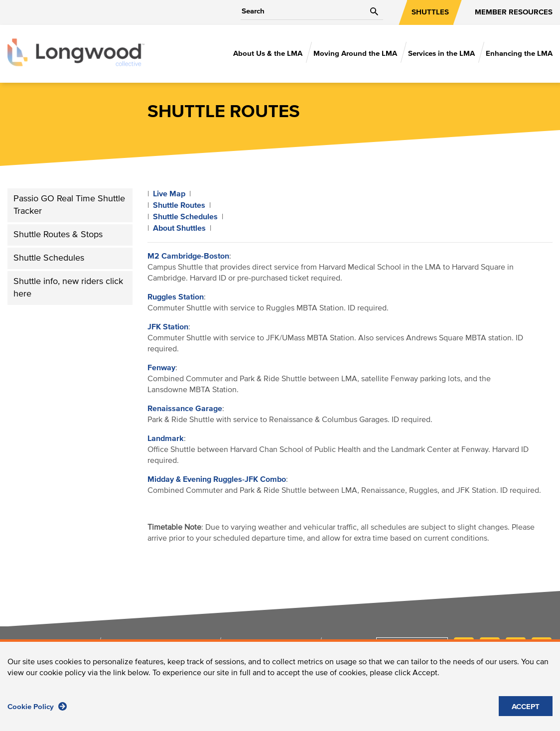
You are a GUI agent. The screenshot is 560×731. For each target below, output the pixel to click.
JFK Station (168, 327)
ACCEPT (526, 707)
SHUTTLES (430, 12)
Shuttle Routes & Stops (58, 235)
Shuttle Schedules (49, 258)
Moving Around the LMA (355, 54)
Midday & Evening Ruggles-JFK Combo (217, 479)
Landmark (166, 439)
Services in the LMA (441, 54)
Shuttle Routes (179, 205)
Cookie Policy (37, 707)
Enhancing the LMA (519, 54)
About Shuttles (179, 228)
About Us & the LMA (268, 54)
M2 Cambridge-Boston (188, 256)
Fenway (161, 368)
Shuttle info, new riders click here (68, 288)
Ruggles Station (176, 297)
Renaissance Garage (185, 409)
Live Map (169, 194)
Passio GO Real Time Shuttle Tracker (69, 205)
